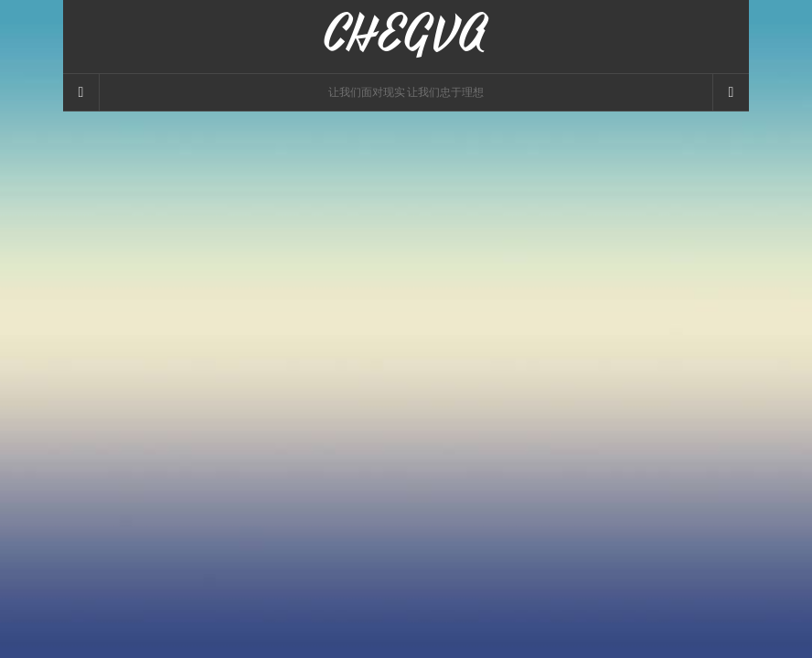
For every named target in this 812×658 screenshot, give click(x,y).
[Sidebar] (81, 92)
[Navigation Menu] (731, 92)
